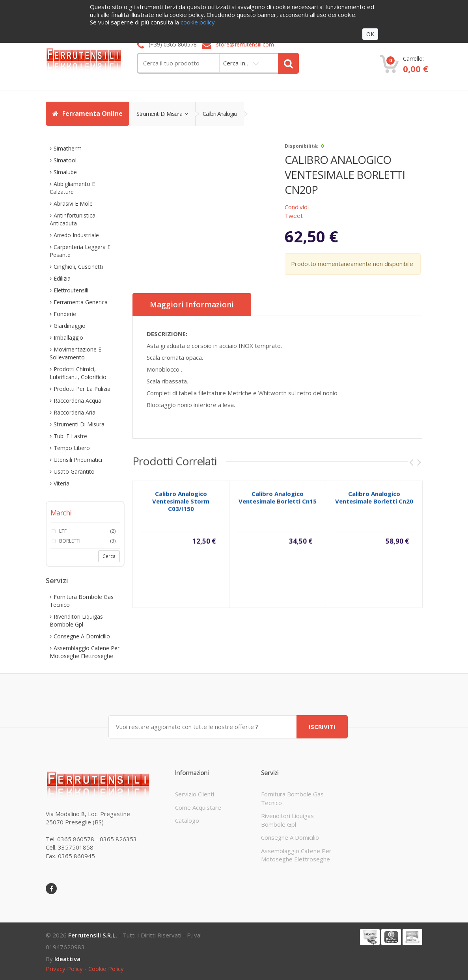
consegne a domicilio (82, 636)
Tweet (294, 216)
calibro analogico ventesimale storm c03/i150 (181, 506)
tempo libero (72, 448)
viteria (62, 483)
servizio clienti (195, 794)
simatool (65, 160)
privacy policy (64, 969)
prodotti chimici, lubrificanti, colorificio (78, 373)
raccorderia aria (75, 412)
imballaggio (68, 338)
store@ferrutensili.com (245, 44)
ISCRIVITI (322, 727)
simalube (65, 172)
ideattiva (67, 959)
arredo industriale (76, 235)
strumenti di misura (162, 113)
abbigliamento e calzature (72, 188)
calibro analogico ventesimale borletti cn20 (374, 502)
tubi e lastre (70, 436)
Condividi (297, 207)
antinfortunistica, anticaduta (73, 219)
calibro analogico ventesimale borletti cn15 (278, 502)
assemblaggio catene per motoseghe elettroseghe (85, 652)
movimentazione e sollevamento (76, 353)
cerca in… (236, 63)
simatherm (68, 148)
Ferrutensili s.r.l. (93, 935)
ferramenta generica (81, 302)
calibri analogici (220, 113)
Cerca (109, 556)
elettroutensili (71, 290)
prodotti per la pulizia (82, 389)
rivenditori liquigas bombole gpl (76, 620)
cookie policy (106, 969)
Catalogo (187, 820)
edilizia (62, 278)
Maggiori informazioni (192, 305)
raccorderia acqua (77, 401)
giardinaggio (70, 326)
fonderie (65, 314)
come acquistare (198, 807)
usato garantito (74, 471)
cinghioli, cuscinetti (78, 267)
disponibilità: (302, 146)
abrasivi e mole (73, 204)
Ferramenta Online (88, 113)
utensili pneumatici (78, 460)
